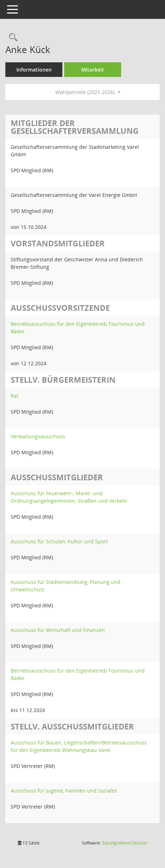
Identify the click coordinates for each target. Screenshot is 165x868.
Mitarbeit (93, 70)
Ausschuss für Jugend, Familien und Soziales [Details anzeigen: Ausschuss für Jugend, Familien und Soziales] (64, 791)
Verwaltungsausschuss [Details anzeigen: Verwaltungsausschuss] (38, 436)
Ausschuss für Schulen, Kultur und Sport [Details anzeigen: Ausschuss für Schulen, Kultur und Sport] (59, 541)
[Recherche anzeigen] (11, 38)
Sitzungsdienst (125, 843)
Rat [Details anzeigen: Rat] (15, 396)
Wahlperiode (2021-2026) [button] (88, 92)
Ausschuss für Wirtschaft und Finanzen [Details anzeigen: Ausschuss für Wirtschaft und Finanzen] (58, 630)
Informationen (34, 70)
